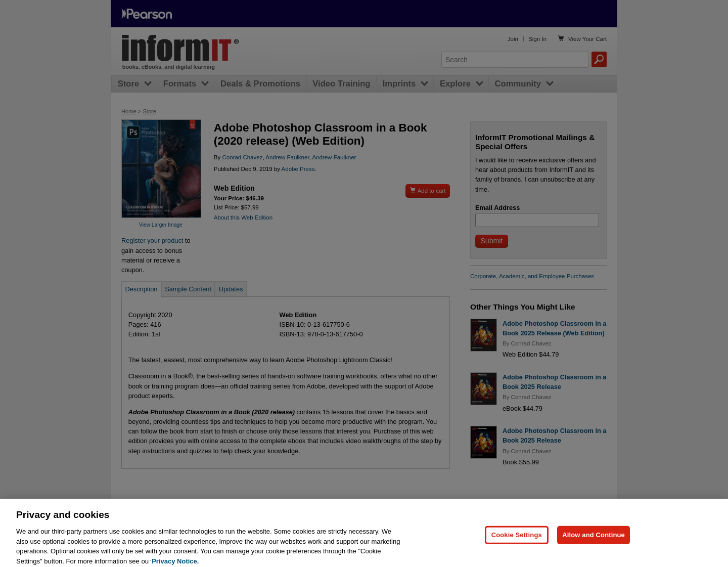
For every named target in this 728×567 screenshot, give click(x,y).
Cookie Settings (517, 540)
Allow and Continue (594, 540)
